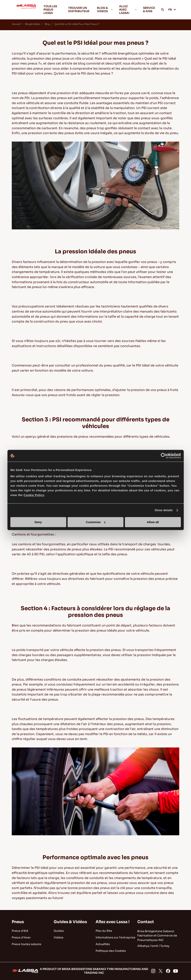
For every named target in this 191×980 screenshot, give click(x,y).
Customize (96, 522)
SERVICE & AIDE (149, 10)
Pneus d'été (20, 931)
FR (172, 10)
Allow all (153, 522)
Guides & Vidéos (70, 922)
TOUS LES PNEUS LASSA (50, 10)
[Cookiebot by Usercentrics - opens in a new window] (164, 456)
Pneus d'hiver (21, 937)
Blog (47, 24)
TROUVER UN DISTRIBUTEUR (79, 10)
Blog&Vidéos (33, 24)
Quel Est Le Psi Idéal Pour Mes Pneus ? (77, 24)
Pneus (18, 922)
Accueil (16, 24)
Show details (164, 510)
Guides (59, 931)
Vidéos (59, 937)
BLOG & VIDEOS (105, 10)
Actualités (103, 944)
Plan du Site (104, 931)
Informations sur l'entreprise (115, 937)
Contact (146, 922)
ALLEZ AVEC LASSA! (128, 10)
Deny (38, 522)
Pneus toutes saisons (27, 944)
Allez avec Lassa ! (113, 922)
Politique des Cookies (111, 951)
